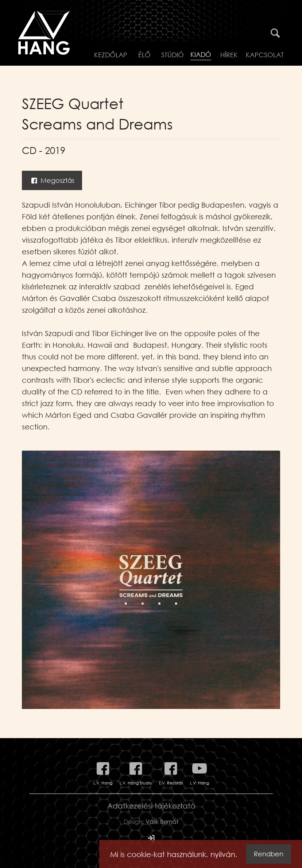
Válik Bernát (162, 822)
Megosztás (52, 180)
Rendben (269, 854)
